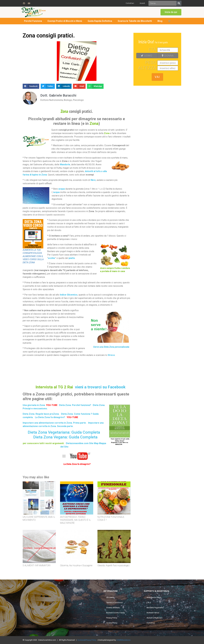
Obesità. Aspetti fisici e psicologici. (114, 565)
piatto (72, 258)
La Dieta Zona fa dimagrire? (50, 417)
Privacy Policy (112, 618)
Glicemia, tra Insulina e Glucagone (76, 565)
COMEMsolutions (123, 640)
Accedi (142, 3)
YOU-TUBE (72, 417)
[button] (171, 12)
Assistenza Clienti (154, 597)
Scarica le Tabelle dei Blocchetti (135, 21)
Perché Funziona (33, 21)
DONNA (166, 56)
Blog (160, 21)
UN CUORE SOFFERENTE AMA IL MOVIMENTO (39, 518)
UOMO (145, 56)
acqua (62, 189)
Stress (111, 355)
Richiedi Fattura (153, 613)
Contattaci (130, 3)
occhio (51, 258)
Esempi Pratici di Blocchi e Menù (65, 21)
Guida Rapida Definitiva (100, 21)
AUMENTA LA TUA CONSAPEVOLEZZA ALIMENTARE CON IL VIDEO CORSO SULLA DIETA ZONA (33, 256)
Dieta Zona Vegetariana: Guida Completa (64, 432)
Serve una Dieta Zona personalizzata (111, 347)
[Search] (179, 3)
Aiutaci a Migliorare (154, 618)
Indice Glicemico (69, 295)
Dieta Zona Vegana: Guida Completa (65, 437)
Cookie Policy (112, 623)
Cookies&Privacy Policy (87, 640)
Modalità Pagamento (155, 608)
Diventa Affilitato (113, 608)
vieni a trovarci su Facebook (100, 387)
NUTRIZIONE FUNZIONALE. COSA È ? (111, 518)
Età (153, 50)
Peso (151, 62)
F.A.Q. (149, 603)
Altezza (147, 68)
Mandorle (65, 164)
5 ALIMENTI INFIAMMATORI (37, 565)
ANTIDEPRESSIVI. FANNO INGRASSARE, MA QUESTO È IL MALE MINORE (75, 520)
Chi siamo (110, 597)
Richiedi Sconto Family (116, 613)
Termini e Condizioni (114, 603)
